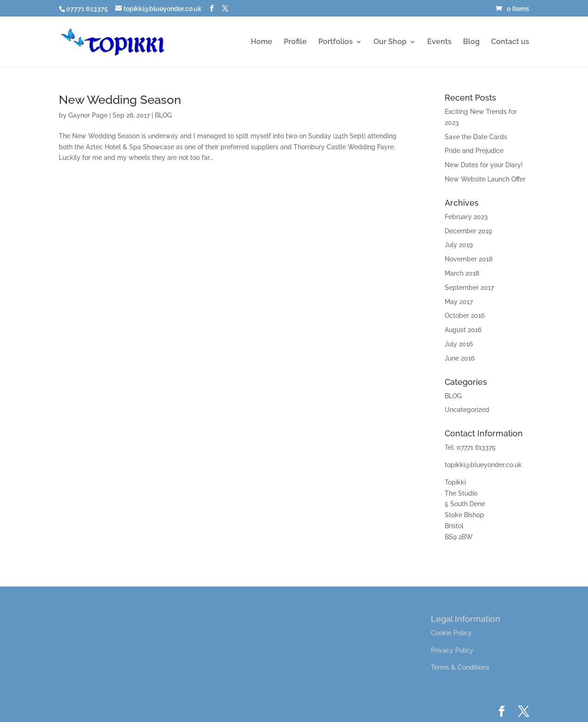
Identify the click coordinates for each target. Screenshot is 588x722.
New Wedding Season (120, 100)
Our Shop (390, 42)
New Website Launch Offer (485, 179)
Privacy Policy (452, 650)
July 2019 (459, 245)
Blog (471, 42)
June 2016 (460, 358)
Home (262, 42)
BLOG (163, 115)
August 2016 (463, 330)
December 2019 (468, 231)
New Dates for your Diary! (484, 165)
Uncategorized (467, 410)
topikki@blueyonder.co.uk (483, 465)
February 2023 (466, 217)
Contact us (510, 42)
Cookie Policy (451, 633)
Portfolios (336, 42)
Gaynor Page (88, 115)
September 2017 (469, 288)
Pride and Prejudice (474, 151)
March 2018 (462, 273)
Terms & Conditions (460, 667)
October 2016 (465, 316)
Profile (295, 42)
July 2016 (459, 344)
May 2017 (459, 302)
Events (439, 42)
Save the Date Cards (476, 137)
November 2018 (469, 259)
